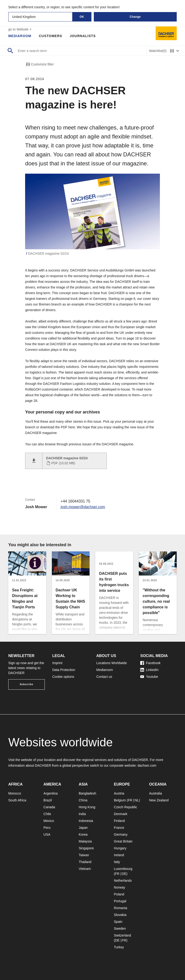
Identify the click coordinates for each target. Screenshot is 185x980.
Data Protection (64, 670)
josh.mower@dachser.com (83, 507)
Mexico (49, 821)
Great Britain (123, 841)
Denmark (121, 814)
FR (130, 800)
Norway (120, 887)
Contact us (104, 677)
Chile (47, 814)
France (119, 828)
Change (135, 17)
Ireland (119, 855)
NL (137, 800)
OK (82, 17)
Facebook (150, 663)
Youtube (149, 677)
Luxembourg (123, 869)
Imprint (57, 663)
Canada (49, 807)
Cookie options (63, 677)
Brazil (48, 800)
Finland (119, 821)
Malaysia (85, 841)
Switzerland (122, 935)
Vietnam (85, 869)
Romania (121, 908)
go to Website (20, 29)
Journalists (83, 36)
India (82, 814)
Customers (51, 36)
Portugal (120, 901)
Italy (117, 862)
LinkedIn (149, 670)
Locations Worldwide (112, 663)
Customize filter (39, 64)
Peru (47, 828)
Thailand (85, 862)
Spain (118, 922)
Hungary (120, 848)
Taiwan (84, 855)
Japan (83, 828)
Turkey (119, 947)
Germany (121, 834)
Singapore (86, 848)
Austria (119, 793)
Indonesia (86, 821)
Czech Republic (126, 807)
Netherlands (123, 881)
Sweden (120, 928)
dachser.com (147, 765)
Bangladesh (87, 793)
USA (47, 834)
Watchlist (158, 51)
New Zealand (159, 800)
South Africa (17, 800)
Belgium (120, 800)
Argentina (51, 793)
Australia (155, 793)
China (83, 800)
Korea (83, 834)
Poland (119, 894)
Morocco (15, 793)
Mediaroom (20, 36)
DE (124, 874)
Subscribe (26, 684)
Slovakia (120, 915)
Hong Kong (87, 807)
